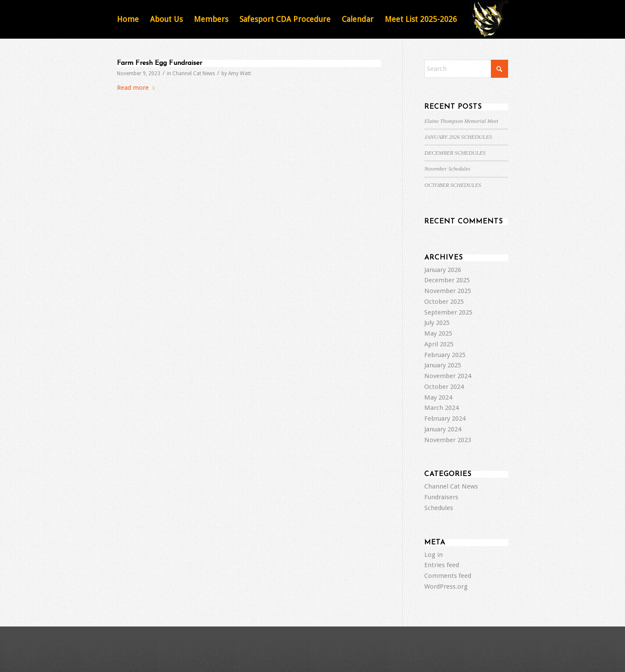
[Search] (466, 69)
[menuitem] (128, 19)
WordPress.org (446, 586)
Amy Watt (240, 73)
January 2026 (443, 270)
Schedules (439, 508)
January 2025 (443, 365)
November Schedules (447, 169)
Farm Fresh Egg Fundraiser (159, 63)
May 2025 (438, 333)
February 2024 (445, 418)
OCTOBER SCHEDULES (453, 185)
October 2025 (444, 302)
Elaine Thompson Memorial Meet (461, 121)
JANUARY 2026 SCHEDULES (458, 137)
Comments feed (448, 576)
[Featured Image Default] (489, 19)
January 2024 (443, 429)
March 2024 (441, 408)
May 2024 (438, 397)
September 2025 (448, 312)
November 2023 (448, 440)
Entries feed (442, 565)
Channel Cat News (194, 73)
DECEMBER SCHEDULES (455, 153)
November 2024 (448, 376)
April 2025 (439, 344)
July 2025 (437, 323)
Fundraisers (441, 497)
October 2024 (444, 387)
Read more (136, 88)
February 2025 (445, 355)
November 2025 (448, 291)
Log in (434, 555)
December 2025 (447, 280)
